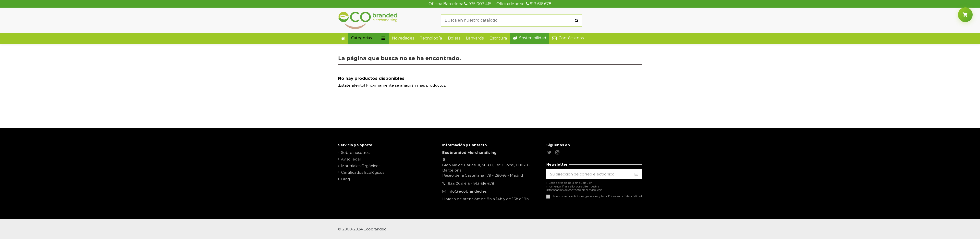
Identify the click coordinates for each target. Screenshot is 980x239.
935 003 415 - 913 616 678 (471, 183)
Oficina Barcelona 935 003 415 (460, 4)
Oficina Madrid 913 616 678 (524, 4)
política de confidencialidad (623, 196)
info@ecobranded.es (467, 191)
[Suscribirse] (636, 174)
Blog (345, 179)
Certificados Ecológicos (363, 172)
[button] (369, 38)
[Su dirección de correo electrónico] (589, 174)
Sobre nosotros (355, 153)
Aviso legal (351, 159)
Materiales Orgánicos (361, 166)
